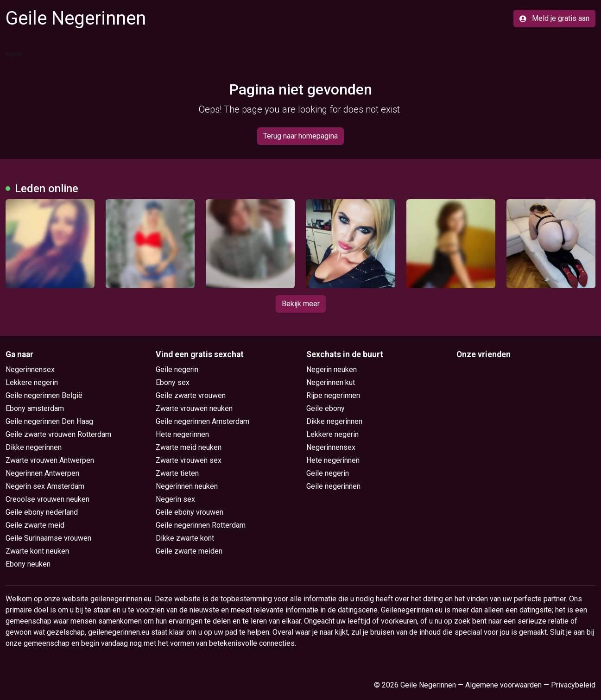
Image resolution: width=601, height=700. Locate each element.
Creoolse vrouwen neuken (47, 499)
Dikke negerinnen (34, 447)
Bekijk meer (301, 304)
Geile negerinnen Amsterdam (202, 421)
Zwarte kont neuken (37, 551)
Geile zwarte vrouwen (191, 395)
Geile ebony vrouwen (190, 512)
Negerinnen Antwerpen (42, 473)
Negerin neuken (332, 369)
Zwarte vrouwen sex (189, 460)
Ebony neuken (28, 564)
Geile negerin (177, 369)
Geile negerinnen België (44, 395)
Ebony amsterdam (35, 408)
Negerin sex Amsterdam (45, 486)
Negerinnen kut (331, 382)
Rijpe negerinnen (333, 395)
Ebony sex (173, 382)
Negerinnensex (30, 369)
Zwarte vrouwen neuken (194, 408)
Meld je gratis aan (554, 18)
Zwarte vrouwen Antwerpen (50, 460)
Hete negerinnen (182, 434)
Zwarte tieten (177, 473)
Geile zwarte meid (35, 525)
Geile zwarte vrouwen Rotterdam (58, 434)
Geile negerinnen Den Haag (49, 421)
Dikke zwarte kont (185, 538)
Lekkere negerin (32, 382)
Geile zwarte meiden (189, 551)
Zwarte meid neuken (189, 447)
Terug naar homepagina (300, 136)
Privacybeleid (573, 685)
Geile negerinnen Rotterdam (201, 525)
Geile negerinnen (333, 486)
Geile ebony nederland (42, 512)
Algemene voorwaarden (503, 685)
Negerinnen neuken (187, 486)
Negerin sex (175, 499)
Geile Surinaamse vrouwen (48, 538)
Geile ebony (326, 408)
